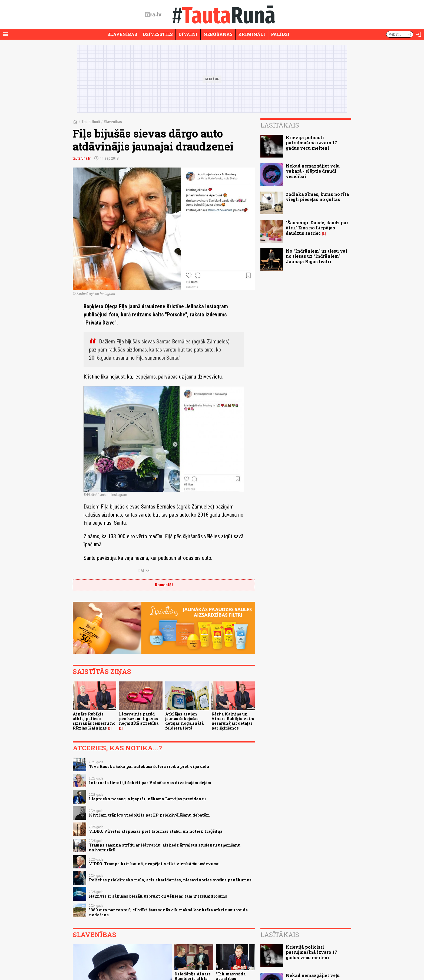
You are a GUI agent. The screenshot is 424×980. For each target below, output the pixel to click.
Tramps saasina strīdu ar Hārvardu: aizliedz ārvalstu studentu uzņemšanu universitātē (165, 847)
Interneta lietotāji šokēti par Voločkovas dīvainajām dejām (150, 783)
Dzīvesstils (158, 34)
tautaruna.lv (82, 158)
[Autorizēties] (419, 34)
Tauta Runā (91, 122)
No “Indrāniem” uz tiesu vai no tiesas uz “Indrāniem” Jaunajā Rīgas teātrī (317, 256)
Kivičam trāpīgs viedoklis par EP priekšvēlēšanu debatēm (149, 815)
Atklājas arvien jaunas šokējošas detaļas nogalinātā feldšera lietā (184, 721)
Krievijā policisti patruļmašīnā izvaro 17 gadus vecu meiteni (312, 143)
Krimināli (252, 34)
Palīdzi (280, 34)
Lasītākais (280, 125)
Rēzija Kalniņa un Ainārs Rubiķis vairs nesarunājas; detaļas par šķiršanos (233, 721)
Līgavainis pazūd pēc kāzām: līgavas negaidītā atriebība (139, 719)
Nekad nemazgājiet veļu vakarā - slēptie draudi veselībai (313, 171)
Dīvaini (188, 34)
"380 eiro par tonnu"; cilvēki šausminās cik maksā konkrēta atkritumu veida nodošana (168, 912)
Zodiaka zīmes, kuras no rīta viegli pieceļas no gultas (317, 197)
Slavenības (122, 34)
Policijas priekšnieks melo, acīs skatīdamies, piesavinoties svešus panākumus (170, 880)
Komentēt (164, 585)
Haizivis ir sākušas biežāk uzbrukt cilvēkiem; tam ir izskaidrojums (158, 896)
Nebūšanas (218, 34)
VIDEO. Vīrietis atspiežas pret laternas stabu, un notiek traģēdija (156, 831)
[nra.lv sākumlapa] (153, 15)
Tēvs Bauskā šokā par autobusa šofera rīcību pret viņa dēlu (149, 766)
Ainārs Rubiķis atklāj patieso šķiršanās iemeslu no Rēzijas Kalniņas (94, 721)
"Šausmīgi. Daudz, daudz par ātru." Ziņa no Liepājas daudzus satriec (317, 228)
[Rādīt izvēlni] (5, 34)
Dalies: (144, 571)
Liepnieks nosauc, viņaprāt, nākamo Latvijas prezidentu (147, 799)
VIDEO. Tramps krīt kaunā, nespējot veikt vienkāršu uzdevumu (154, 864)
